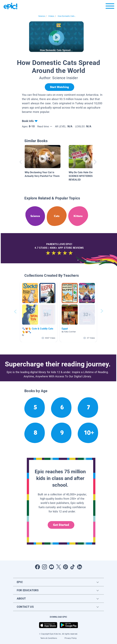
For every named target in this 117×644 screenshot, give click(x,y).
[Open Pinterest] (66, 567)
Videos (51, 16)
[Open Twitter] (58, 567)
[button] (39, 312)
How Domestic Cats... (67, 16)
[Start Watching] (59, 87)
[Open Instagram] (44, 567)
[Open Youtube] (51, 567)
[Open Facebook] (37, 567)
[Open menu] (110, 7)
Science (42, 16)
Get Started (61, 525)
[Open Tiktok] (73, 567)
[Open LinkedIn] (80, 567)
